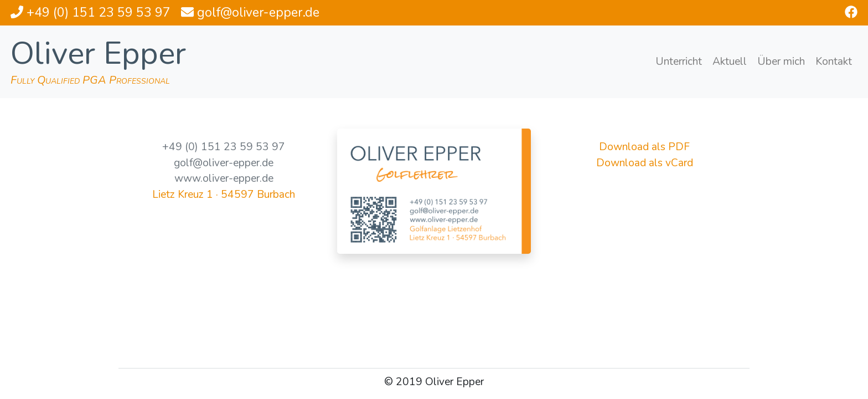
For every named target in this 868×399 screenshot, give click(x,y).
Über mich (781, 62)
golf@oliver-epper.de (224, 163)
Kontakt (834, 62)
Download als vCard (645, 163)
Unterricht (679, 62)
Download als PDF (644, 147)
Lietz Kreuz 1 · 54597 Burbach (224, 195)
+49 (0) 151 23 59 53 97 (224, 147)
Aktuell (730, 62)
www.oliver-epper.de (224, 178)
